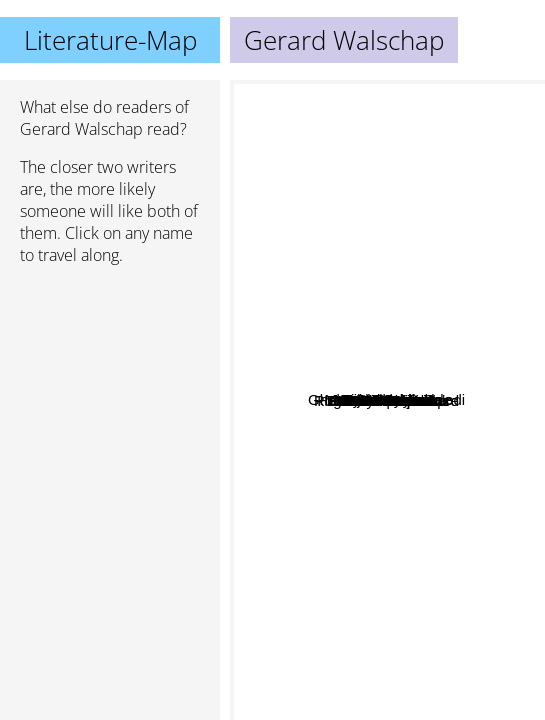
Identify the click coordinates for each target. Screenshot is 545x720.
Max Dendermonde (426, 394)
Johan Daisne (378, 371)
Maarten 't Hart (346, 579)
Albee (465, 288)
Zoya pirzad (401, 561)
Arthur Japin (307, 524)
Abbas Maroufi (356, 631)
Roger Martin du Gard (318, 303)
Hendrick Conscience (404, 484)
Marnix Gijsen (446, 417)
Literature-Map (110, 40)
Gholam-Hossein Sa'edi (333, 456)
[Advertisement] (110, 387)
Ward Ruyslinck (389, 217)
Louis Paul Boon (404, 305)
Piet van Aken (373, 278)
